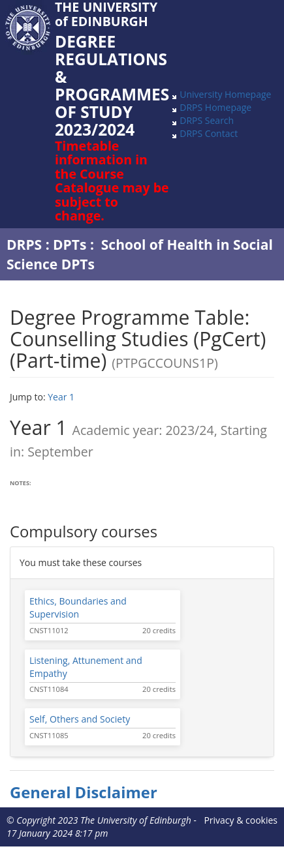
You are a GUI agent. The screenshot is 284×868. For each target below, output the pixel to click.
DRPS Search (207, 120)
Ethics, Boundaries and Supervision (78, 607)
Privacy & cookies (241, 820)
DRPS (24, 245)
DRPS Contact (209, 133)
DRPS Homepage (215, 107)
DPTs (70, 245)
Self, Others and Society (80, 719)
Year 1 (61, 397)
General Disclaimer (84, 792)
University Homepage (225, 94)
